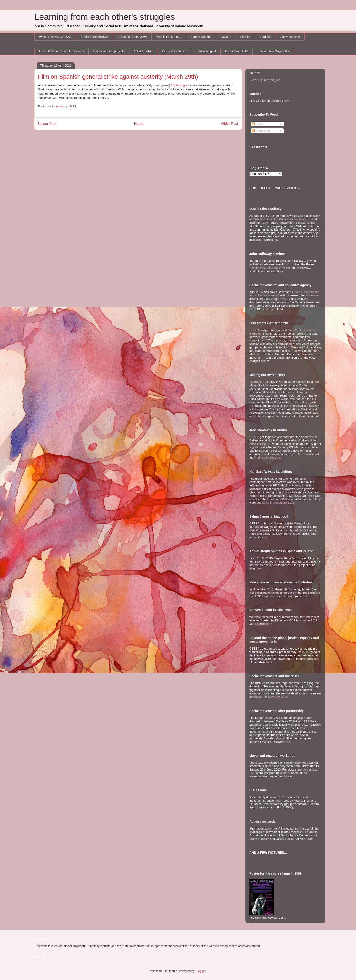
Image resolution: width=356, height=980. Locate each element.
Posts (258, 124)
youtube (259, 416)
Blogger (200, 971)
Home (139, 124)
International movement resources (62, 51)
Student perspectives (94, 37)
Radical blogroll (206, 51)
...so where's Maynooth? (273, 51)
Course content (200, 37)
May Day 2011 (278, 697)
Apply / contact (290, 37)
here (287, 101)
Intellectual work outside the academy (279, 219)
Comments (261, 131)
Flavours (226, 37)
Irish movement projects (109, 51)
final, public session (267, 458)
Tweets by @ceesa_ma (265, 80)
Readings (265, 37)
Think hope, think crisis (266, 268)
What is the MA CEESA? (55, 37)
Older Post (230, 124)
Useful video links (237, 51)
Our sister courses (174, 51)
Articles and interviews (132, 37)
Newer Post (47, 124)
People (245, 37)
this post (272, 565)
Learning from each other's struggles (105, 17)
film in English (180, 85)
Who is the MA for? (169, 37)
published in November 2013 (276, 503)
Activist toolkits (143, 51)
